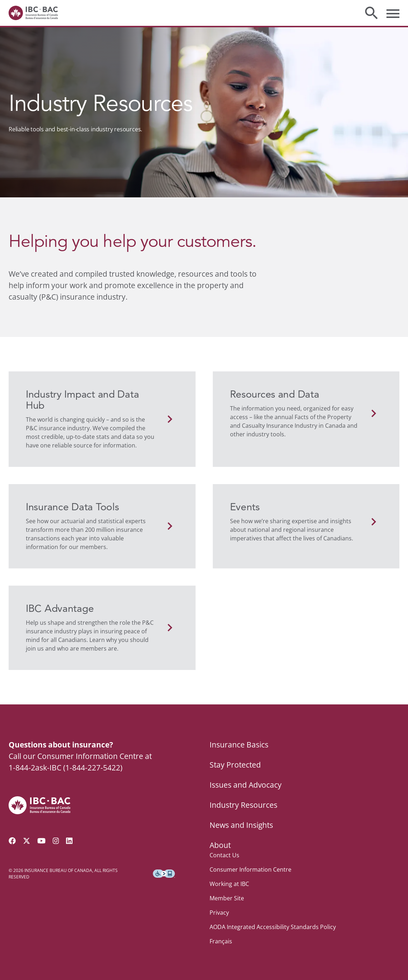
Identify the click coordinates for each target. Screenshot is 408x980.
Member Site (227, 898)
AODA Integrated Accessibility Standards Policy (273, 927)
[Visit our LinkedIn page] (69, 841)
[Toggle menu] (393, 13)
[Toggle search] (371, 13)
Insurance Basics (239, 745)
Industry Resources (243, 805)
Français (221, 941)
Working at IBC (229, 884)
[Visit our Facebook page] (12, 841)
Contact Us (224, 855)
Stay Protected (235, 765)
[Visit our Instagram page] (56, 841)
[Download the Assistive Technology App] (164, 874)
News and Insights (241, 825)
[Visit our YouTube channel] (41, 841)
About (220, 845)
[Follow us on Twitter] (27, 841)
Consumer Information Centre (250, 869)
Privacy (219, 913)
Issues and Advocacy (246, 785)
